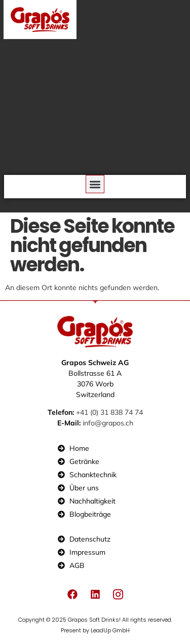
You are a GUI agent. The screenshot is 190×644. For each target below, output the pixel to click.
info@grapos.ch (108, 423)
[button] (95, 184)
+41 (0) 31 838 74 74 (109, 412)
